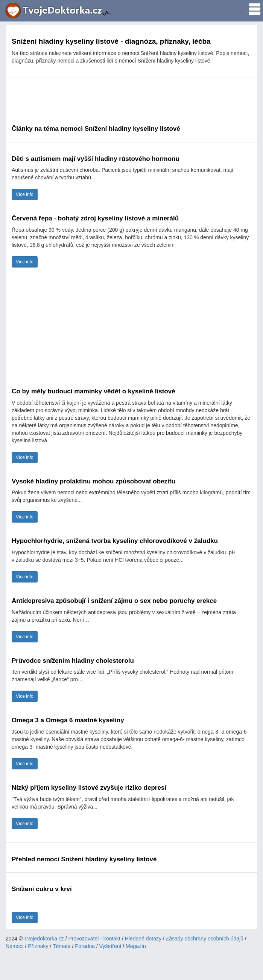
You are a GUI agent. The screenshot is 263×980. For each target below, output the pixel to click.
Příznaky (38, 946)
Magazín (136, 946)
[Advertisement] (131, 95)
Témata (62, 946)
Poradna (85, 946)
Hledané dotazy (143, 939)
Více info (25, 194)
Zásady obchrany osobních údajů (205, 939)
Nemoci (14, 946)
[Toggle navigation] (252, 7)
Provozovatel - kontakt (95, 939)
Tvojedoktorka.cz (44, 939)
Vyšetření (110, 946)
